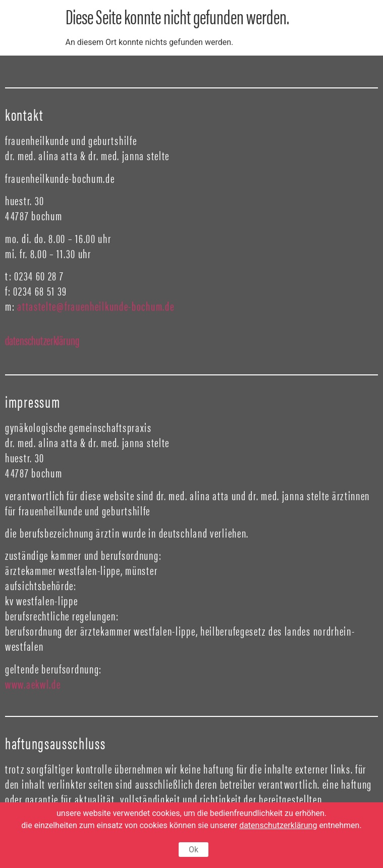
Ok (194, 850)
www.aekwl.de (34, 684)
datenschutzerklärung (42, 340)
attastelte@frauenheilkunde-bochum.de (96, 306)
